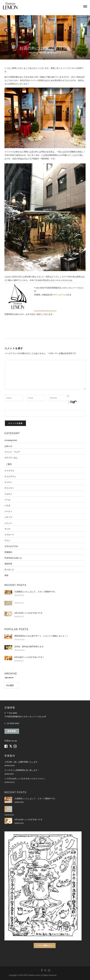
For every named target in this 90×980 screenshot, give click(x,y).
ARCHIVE (9, 678)
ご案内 (9, 464)
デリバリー (9, 488)
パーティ (8, 511)
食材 (6, 575)
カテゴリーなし (11, 458)
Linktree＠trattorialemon (45, 311)
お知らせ (8, 446)
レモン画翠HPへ (45, 946)
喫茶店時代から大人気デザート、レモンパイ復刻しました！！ (41, 636)
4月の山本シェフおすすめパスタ (28, 613)
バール (7, 500)
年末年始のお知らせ (13, 558)
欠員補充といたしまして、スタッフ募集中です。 (36, 592)
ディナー (8, 482)
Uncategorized (11, 440)
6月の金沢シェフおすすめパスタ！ (29, 657)
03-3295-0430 (13, 723)
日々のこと (56, 53)
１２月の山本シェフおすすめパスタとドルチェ (25, 779)
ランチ (7, 529)
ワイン (7, 541)
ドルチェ (8, 494)
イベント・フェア (12, 452)
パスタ (7, 506)
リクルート (9, 535)
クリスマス (9, 471)
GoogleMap (61, 295)
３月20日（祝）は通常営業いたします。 (22, 762)
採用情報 (12, 731)
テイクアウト (10, 477)
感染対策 (8, 564)
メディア (8, 517)
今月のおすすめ (11, 546)
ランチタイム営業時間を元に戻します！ (22, 770)
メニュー (8, 523)
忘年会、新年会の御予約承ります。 (30, 647)
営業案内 (8, 552)
